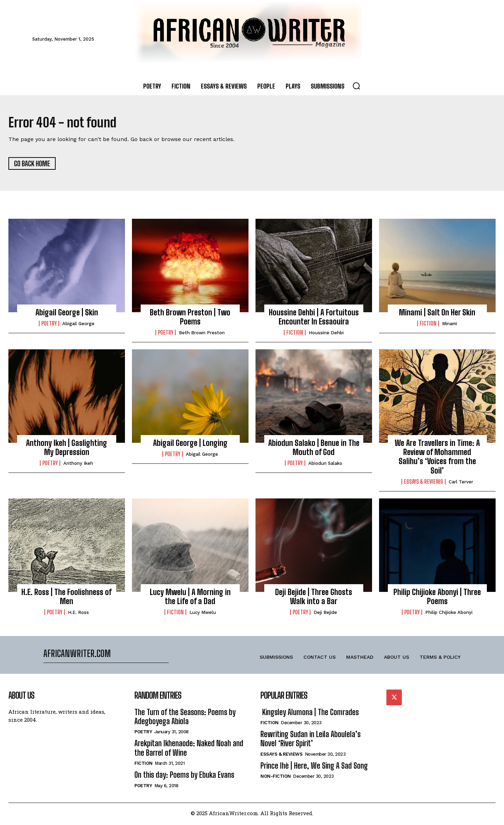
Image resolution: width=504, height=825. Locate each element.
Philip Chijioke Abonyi (449, 614)
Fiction (295, 335)
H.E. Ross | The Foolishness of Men (66, 598)
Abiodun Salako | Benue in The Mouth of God (314, 449)
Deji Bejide (325, 614)
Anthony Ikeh (78, 465)
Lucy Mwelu (203, 614)
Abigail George (78, 325)
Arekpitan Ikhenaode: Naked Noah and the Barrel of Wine (189, 750)
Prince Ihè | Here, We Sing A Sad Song (314, 767)
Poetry (49, 325)
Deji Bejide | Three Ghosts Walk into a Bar (314, 598)
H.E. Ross (78, 614)
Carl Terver (461, 484)
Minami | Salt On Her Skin (437, 314)
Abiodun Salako (325, 465)
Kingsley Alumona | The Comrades (310, 714)
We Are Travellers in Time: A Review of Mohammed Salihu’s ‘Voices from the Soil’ (437, 459)
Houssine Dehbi (326, 335)
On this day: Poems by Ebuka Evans (184, 777)
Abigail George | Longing (190, 445)
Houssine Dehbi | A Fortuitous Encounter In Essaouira (314, 319)
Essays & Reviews (423, 484)
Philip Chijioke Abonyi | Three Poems (437, 598)
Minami (450, 325)
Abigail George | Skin (67, 314)
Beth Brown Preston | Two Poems (190, 319)
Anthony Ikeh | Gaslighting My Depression (66, 449)
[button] (356, 86)
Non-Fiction (276, 778)
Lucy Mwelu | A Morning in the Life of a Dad (190, 598)
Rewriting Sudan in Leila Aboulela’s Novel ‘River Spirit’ (310, 740)
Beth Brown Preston (202, 335)
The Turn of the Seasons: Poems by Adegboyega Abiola (185, 718)
